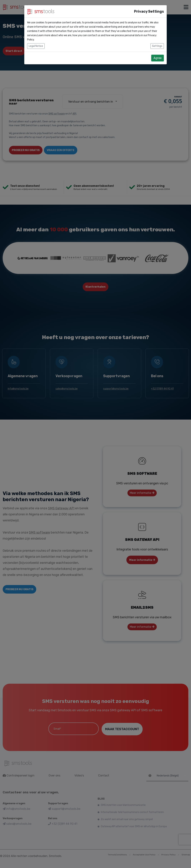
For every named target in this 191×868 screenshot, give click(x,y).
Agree (158, 58)
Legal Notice (36, 46)
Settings (157, 46)
